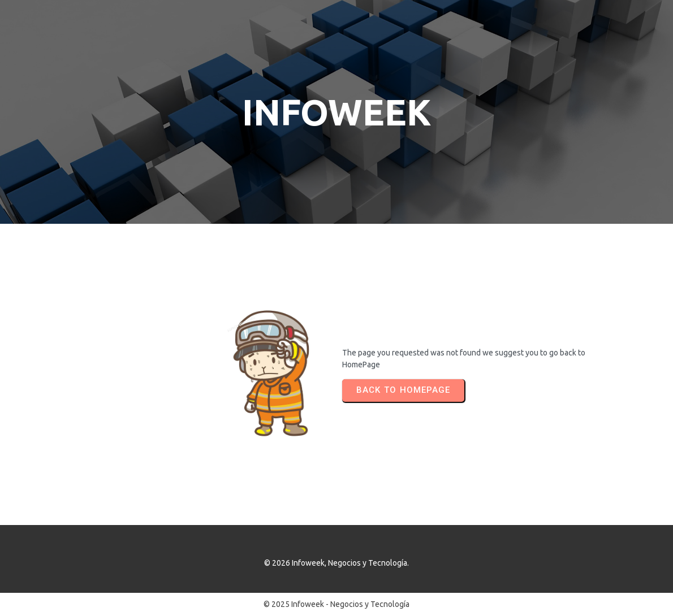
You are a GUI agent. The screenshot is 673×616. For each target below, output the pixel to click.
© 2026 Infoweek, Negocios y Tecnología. (336, 563)
